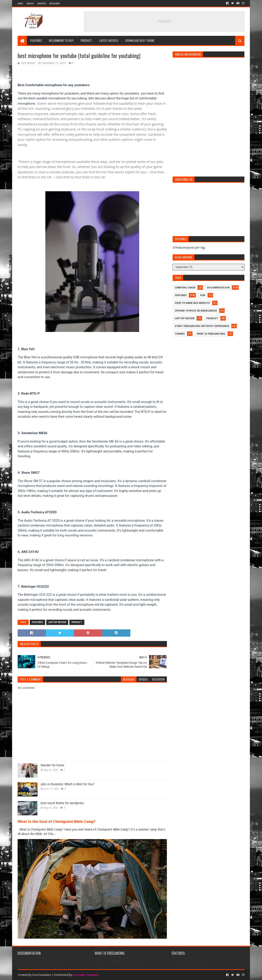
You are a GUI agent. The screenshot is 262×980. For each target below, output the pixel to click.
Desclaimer (54, 3)
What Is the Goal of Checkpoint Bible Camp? (57, 822)
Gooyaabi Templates (86, 975)
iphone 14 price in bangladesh (196, 311)
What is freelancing (211, 334)
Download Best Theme (140, 40)
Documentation (218, 288)
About (20, 3)
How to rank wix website (192, 303)
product (77, 622)
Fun (203, 295)
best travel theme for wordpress (62, 803)
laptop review (57, 622)
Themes (180, 334)
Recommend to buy (61, 40)
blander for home (52, 765)
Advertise (42, 3)
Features (36, 40)
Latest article (109, 40)
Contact (30, 3)
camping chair (185, 288)
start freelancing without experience (202, 326)
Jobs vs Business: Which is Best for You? (68, 784)
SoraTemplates (42, 975)
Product (86, 40)
